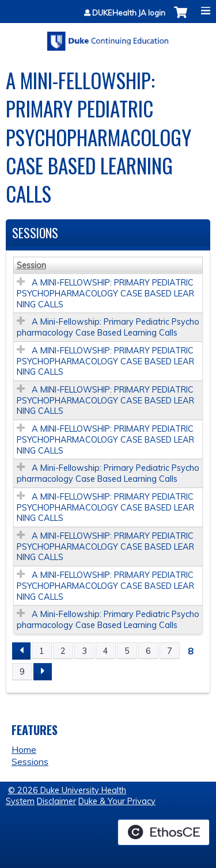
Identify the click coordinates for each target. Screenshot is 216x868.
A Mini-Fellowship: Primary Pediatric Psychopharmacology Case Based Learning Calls (108, 327)
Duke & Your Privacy (117, 801)
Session (31, 265)
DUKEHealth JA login (129, 13)
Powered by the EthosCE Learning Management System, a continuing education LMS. (164, 832)
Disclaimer (56, 801)
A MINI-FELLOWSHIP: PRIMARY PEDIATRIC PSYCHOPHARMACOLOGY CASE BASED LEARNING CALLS (105, 293)
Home (24, 749)
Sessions (30, 762)
